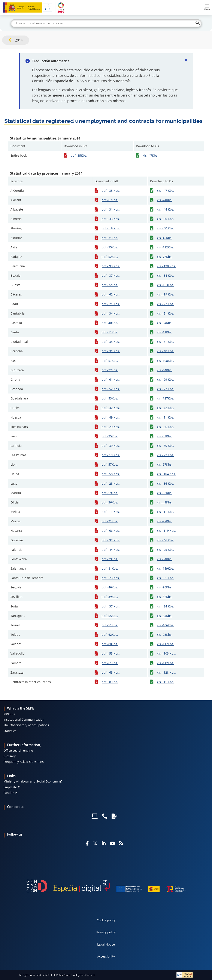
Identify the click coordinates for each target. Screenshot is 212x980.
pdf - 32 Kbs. (111, 408)
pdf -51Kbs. (110, 625)
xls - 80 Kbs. (166, 446)
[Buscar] (106, 23)
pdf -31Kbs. (110, 238)
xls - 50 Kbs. (166, 219)
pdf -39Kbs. (110, 597)
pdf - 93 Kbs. (111, 266)
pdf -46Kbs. (110, 587)
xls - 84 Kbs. (166, 606)
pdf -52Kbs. (110, 257)
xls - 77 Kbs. (166, 389)
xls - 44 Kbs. (166, 209)
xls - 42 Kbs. (166, 408)
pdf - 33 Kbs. (111, 219)
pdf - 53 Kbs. (111, 653)
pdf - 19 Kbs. (111, 228)
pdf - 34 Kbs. (111, 313)
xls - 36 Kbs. (166, 427)
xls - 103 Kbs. (166, 653)
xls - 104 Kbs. (166, 474)
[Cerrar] (186, 60)
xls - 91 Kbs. (166, 417)
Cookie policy (106, 920)
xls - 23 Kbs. (166, 455)
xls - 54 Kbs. (166, 275)
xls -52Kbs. (165, 597)
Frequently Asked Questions (24, 762)
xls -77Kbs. (165, 257)
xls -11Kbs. (165, 332)
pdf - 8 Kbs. (110, 682)
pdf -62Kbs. (110, 635)
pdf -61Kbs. (110, 663)
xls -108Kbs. (166, 361)
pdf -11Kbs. (110, 332)
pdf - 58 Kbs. (111, 474)
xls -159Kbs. (166, 568)
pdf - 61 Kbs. (111, 379)
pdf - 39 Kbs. (111, 446)
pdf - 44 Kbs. (111, 550)
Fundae (9, 793)
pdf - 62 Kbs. (111, 294)
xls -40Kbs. (165, 238)
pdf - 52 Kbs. (111, 389)
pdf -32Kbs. (110, 370)
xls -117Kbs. (166, 644)
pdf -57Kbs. (110, 361)
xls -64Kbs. (165, 323)
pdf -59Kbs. (110, 493)
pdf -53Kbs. (110, 398)
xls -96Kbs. (165, 587)
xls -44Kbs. (165, 370)
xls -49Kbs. (165, 436)
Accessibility (106, 956)
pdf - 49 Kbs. (111, 417)
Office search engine (18, 751)
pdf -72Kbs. (110, 285)
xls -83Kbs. (165, 493)
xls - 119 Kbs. (166, 531)
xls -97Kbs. (165, 464)
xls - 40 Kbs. (166, 351)
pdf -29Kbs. (110, 559)
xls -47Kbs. (151, 155)
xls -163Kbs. (166, 285)
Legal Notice (106, 944)
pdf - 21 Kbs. (111, 304)
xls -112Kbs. (166, 247)
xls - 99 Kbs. (166, 294)
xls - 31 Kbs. (166, 578)
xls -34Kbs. (165, 559)
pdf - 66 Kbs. (111, 531)
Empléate (10, 787)
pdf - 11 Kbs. (111, 512)
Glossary (10, 756)
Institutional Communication (24, 719)
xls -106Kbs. (166, 625)
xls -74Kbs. (165, 200)
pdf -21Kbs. (110, 521)
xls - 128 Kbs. (166, 672)
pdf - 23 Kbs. (111, 578)
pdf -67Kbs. (110, 200)
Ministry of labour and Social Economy (31, 781)
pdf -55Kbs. (110, 247)
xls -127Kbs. (166, 398)
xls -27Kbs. (165, 521)
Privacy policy (106, 932)
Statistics (10, 731)
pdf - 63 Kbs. (111, 672)
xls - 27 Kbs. (166, 304)
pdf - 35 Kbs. (111, 191)
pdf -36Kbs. (110, 502)
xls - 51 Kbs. (166, 313)
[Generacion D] (106, 886)
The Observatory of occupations (26, 725)
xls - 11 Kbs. (166, 512)
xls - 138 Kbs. (166, 266)
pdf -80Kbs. (110, 644)
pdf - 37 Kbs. (111, 275)
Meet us (9, 714)
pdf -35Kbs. (79, 155)
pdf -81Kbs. (110, 568)
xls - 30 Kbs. (166, 228)
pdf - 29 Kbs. (111, 427)
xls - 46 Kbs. (166, 540)
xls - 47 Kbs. (166, 191)
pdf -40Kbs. (110, 323)
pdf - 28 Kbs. (111, 483)
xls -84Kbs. (165, 616)
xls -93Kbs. (165, 635)
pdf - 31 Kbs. (111, 209)
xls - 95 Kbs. (166, 550)
